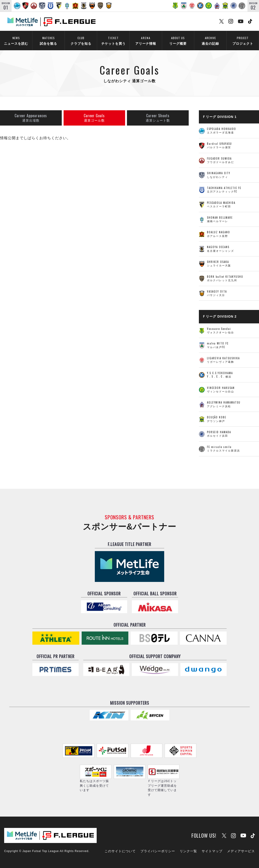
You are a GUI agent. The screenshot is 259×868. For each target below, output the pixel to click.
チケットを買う (113, 40)
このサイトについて (120, 851)
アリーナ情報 (146, 40)
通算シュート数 (158, 118)
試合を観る (48, 40)
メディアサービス (241, 851)
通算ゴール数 (94, 118)
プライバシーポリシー (158, 851)
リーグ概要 (178, 40)
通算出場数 (31, 118)
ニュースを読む (16, 40)
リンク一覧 (188, 851)
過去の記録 (210, 40)
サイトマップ (212, 851)
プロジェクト (243, 40)
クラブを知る (81, 40)
